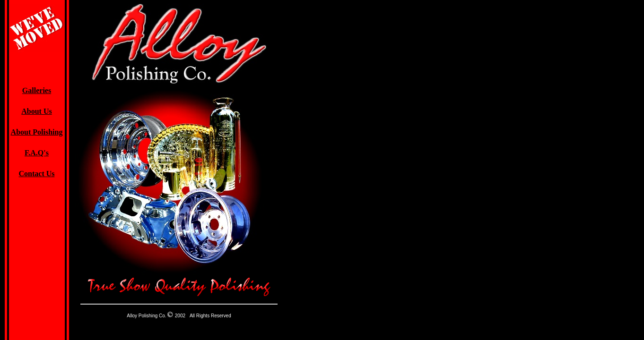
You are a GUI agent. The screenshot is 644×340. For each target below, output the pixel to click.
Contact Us (37, 174)
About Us (36, 111)
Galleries (37, 90)
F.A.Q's (37, 153)
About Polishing (37, 132)
